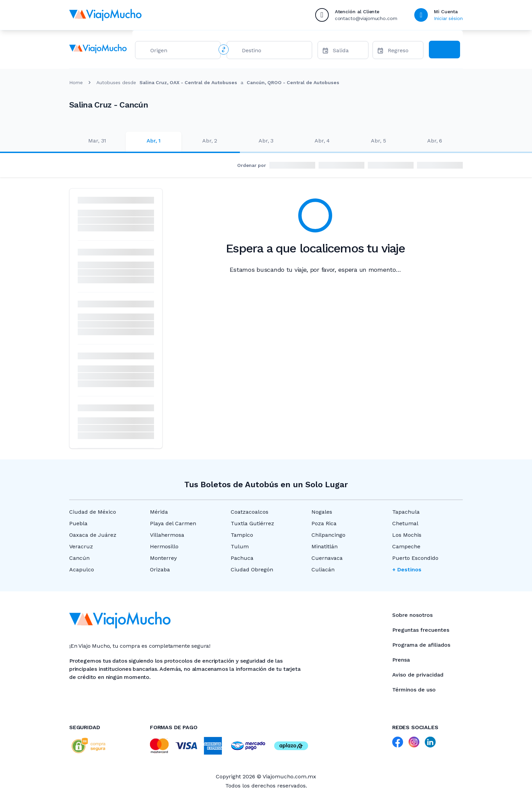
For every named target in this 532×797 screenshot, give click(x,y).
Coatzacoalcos (250, 512)
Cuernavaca (327, 558)
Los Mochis (407, 535)
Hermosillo (164, 546)
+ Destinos (407, 570)
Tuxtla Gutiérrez (252, 523)
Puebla (78, 523)
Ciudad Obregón (252, 570)
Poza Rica (324, 523)
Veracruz (81, 546)
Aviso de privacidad (418, 675)
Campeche (406, 546)
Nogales (322, 512)
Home (76, 82)
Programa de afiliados (421, 645)
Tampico (242, 535)
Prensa (401, 660)
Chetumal (405, 523)
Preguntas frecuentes (421, 630)
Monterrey (163, 558)
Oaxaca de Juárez (93, 535)
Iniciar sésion (448, 18)
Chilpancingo (328, 535)
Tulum (240, 546)
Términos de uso (414, 690)
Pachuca (242, 558)
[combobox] (183, 52)
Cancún (79, 558)
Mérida (159, 512)
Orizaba (160, 570)
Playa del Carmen (173, 523)
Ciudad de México (93, 512)
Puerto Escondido (415, 558)
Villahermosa (167, 535)
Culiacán (323, 570)
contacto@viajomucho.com (366, 18)
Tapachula (406, 512)
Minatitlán (325, 546)
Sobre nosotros (412, 615)
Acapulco (82, 570)
